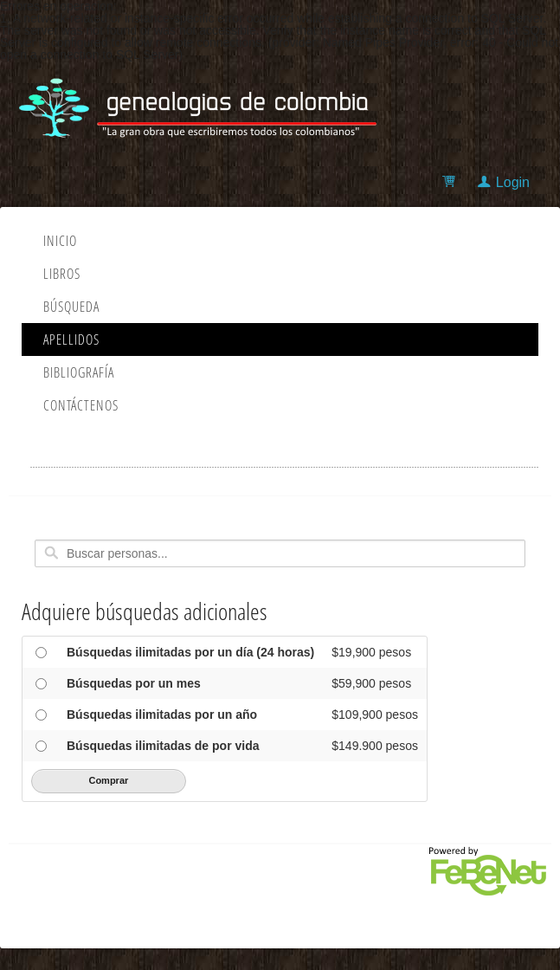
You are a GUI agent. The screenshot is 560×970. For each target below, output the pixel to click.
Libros (62, 274)
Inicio (60, 241)
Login (513, 182)
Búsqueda (71, 307)
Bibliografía (79, 372)
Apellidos (71, 339)
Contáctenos (81, 405)
